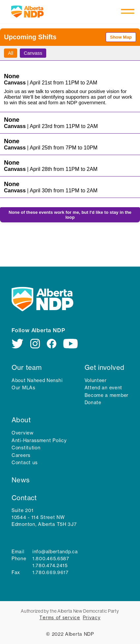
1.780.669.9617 (51, 572)
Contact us (25, 463)
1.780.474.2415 (50, 565)
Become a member (107, 395)
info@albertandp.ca (55, 552)
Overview (23, 433)
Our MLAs (23, 388)
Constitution (26, 448)
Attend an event (104, 388)
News (21, 480)
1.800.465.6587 (51, 559)
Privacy (92, 617)
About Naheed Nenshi (37, 380)
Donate (93, 402)
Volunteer (96, 380)
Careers (21, 455)
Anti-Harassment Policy (39, 440)
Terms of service (60, 617)
